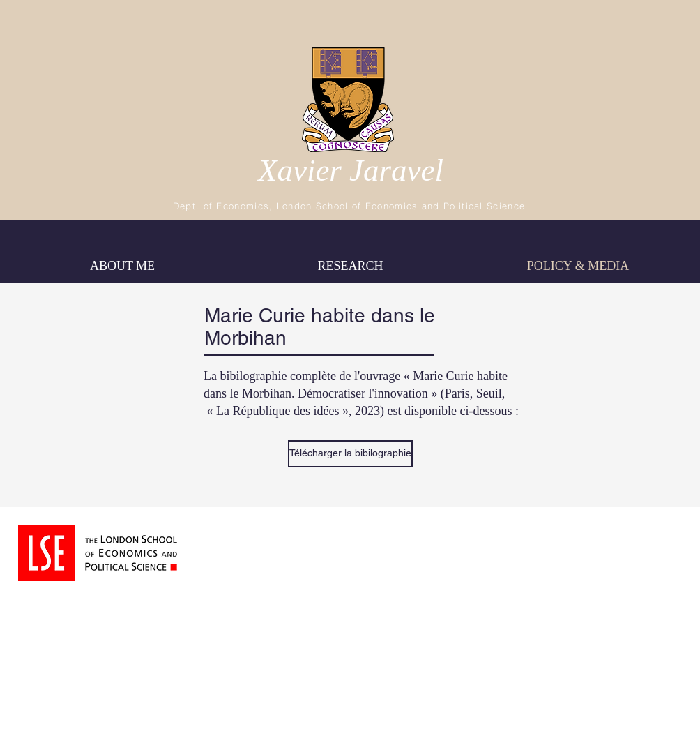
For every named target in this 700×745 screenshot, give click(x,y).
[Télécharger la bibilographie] (350, 454)
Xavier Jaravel (351, 170)
